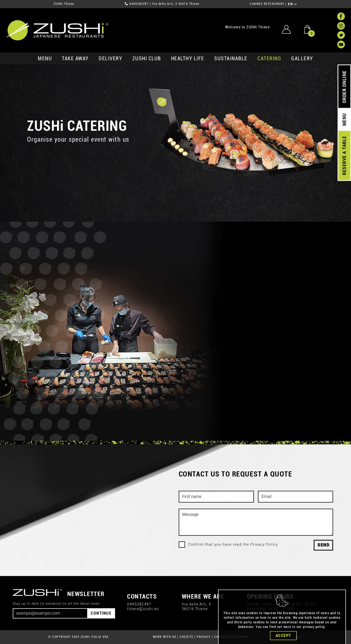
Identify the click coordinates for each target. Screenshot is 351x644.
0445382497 (139, 4)
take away (75, 58)
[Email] (50, 613)
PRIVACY (204, 637)
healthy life (188, 58)
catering (269, 58)
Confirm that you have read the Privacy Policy (233, 545)
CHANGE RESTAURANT (267, 4)
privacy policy (314, 638)
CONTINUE (101, 613)
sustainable (231, 58)
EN (293, 4)
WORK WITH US (165, 637)
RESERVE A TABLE (344, 156)
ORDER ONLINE (344, 87)
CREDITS (186, 637)
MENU (45, 58)
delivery (110, 58)
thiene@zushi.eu (143, 609)
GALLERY (302, 58)
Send (323, 545)
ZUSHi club (147, 58)
